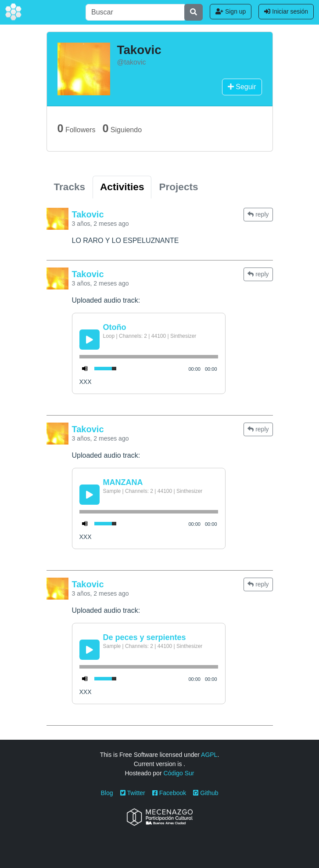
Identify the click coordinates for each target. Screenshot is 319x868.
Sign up (231, 11)
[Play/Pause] (90, 340)
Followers (77, 128)
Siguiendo (122, 128)
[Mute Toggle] (85, 369)
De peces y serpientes (145, 637)
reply (258, 214)
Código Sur (179, 773)
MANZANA (123, 482)
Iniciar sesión (286, 11)
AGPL (209, 755)
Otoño (115, 327)
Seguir (242, 87)
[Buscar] (135, 12)
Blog (107, 793)
